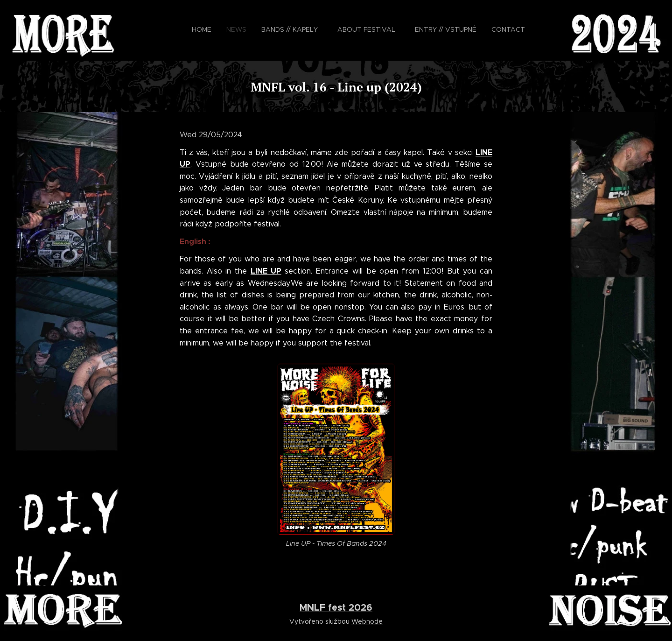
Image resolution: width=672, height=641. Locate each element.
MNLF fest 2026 (336, 607)
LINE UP (266, 271)
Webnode (367, 621)
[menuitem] (395, 30)
